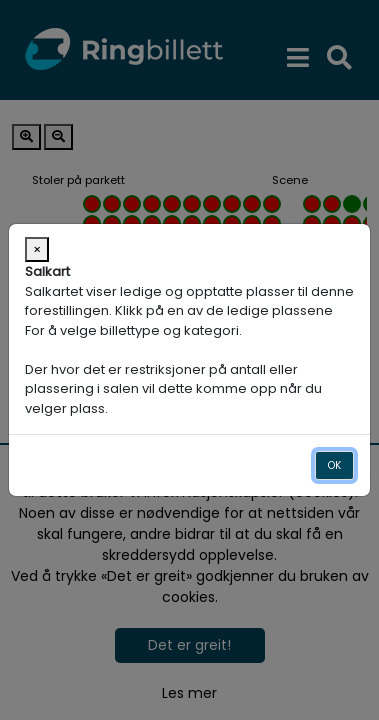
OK (334, 465)
